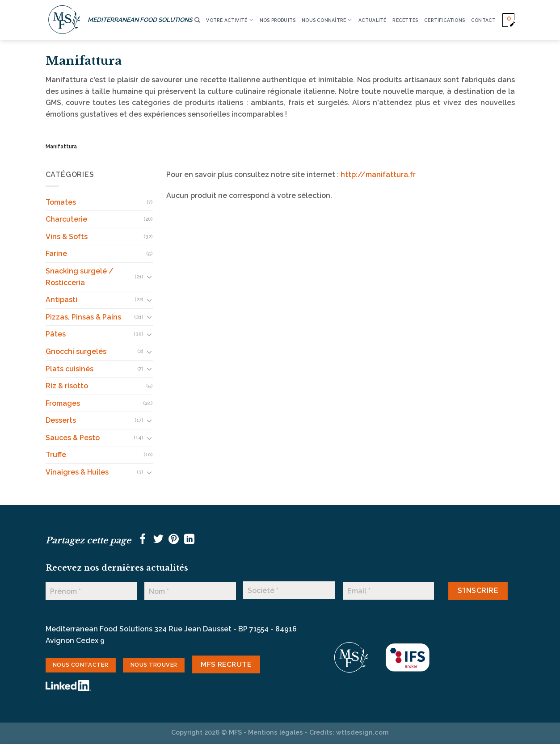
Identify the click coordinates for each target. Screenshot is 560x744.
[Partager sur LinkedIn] (189, 540)
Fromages (63, 403)
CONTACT (483, 20)
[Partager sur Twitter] (158, 540)
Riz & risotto (67, 386)
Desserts (61, 420)
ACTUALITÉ (373, 20)
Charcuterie (66, 219)
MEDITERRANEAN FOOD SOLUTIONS (140, 20)
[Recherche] (197, 20)
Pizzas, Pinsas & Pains (83, 317)
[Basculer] (149, 277)
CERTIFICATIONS (444, 20)
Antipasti (61, 300)
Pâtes (56, 334)
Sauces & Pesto (73, 438)
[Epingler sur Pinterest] (174, 540)
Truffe (56, 455)
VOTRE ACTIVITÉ (229, 20)
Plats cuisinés (69, 369)
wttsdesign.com (362, 732)
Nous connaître (327, 20)
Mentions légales (276, 732)
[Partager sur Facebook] (143, 540)
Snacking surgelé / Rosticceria (80, 277)
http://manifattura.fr (378, 174)
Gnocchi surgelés (76, 351)
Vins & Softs (67, 237)
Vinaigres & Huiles (77, 472)
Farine (56, 254)
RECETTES (405, 20)
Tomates (61, 202)
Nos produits (278, 20)
